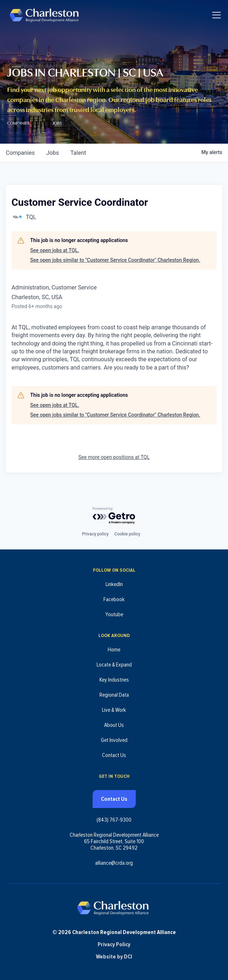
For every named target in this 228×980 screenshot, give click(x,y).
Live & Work (114, 710)
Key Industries (114, 680)
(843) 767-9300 (114, 820)
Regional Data (114, 695)
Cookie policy (127, 534)
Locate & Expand (114, 665)
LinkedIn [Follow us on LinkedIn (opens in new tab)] (114, 584)
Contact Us (114, 755)
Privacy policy (95, 534)
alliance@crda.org (114, 863)
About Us (114, 725)
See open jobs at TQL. (55, 250)
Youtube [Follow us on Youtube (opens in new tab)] (114, 614)
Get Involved (114, 740)
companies (20, 153)
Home (114, 650)
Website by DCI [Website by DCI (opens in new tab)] (114, 957)
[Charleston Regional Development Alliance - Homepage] (44, 15)
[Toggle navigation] (217, 15)
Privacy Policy (114, 944)
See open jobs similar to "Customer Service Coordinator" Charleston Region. (115, 260)
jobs (53, 153)
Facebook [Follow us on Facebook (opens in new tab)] (114, 599)
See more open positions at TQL (114, 457)
